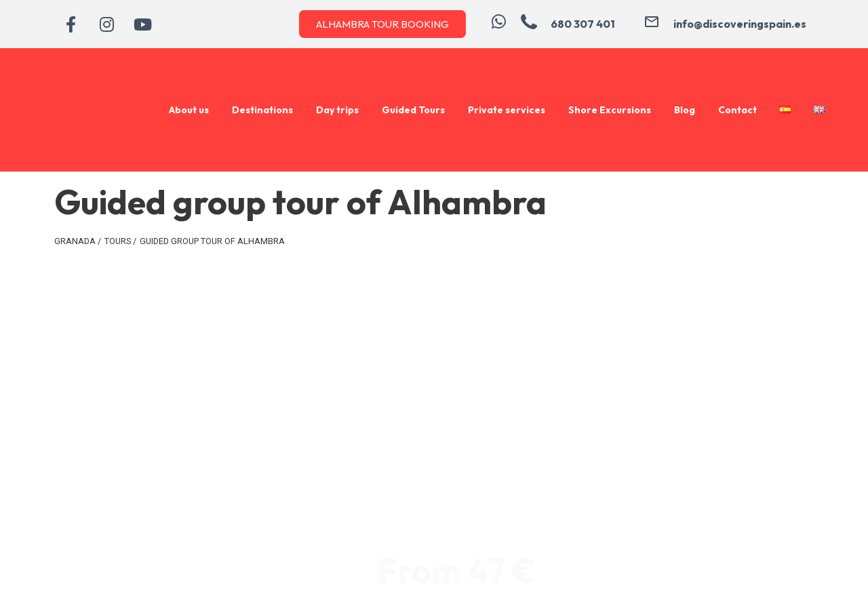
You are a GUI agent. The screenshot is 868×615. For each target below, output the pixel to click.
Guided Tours (413, 110)
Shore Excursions (610, 110)
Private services (507, 110)
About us (189, 110)
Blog (685, 110)
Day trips (337, 110)
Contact (737, 110)
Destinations (262, 110)
